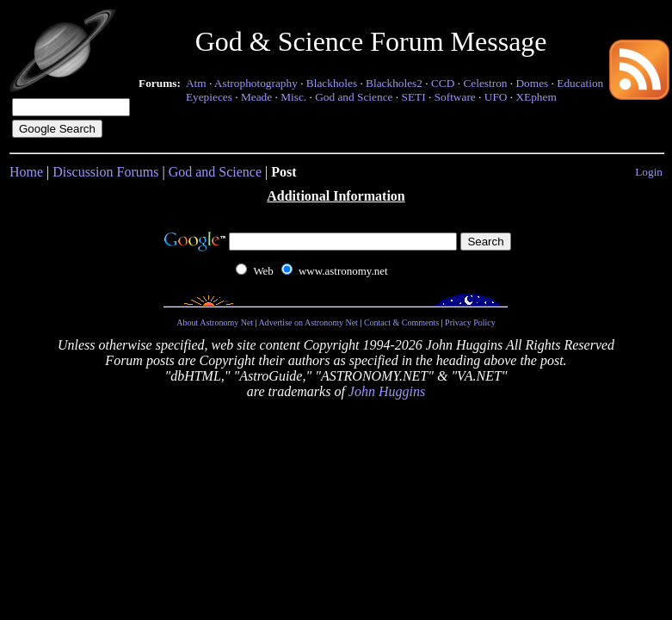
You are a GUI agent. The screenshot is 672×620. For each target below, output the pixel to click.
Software (455, 97)
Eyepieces (209, 97)
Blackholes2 (394, 83)
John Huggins (387, 391)
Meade (256, 97)
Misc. (293, 97)
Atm (196, 83)
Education (580, 83)
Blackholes (332, 83)
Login (649, 172)
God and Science (354, 97)
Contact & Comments (401, 322)
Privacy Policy (470, 322)
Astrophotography (256, 83)
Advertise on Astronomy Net (308, 322)
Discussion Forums (105, 172)
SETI (413, 97)
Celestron (485, 83)
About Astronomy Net (215, 322)
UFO (496, 97)
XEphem (536, 97)
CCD (443, 83)
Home (26, 172)
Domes (532, 83)
